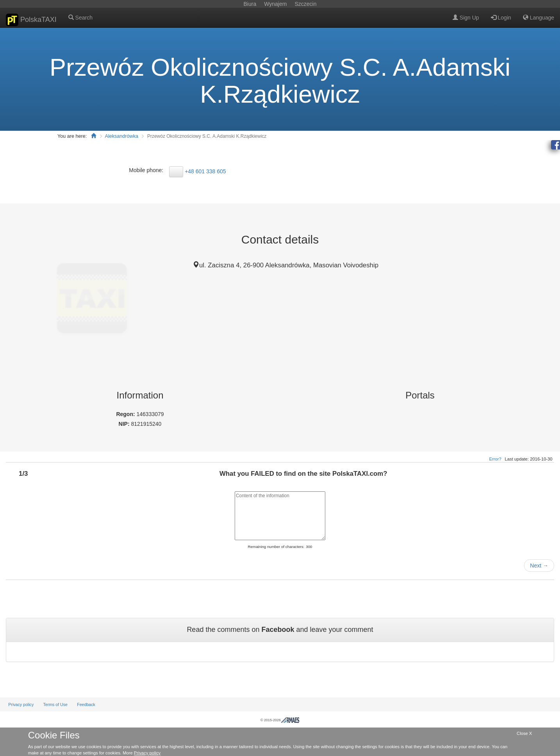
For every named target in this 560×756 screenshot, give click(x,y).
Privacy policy (21, 704)
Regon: (126, 414)
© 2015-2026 (280, 720)
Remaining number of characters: (276, 547)
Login (501, 18)
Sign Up (466, 18)
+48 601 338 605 (205, 171)
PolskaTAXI (31, 20)
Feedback (86, 704)
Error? (495, 459)
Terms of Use (55, 704)
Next (539, 566)
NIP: (125, 424)
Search (80, 18)
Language (539, 18)
